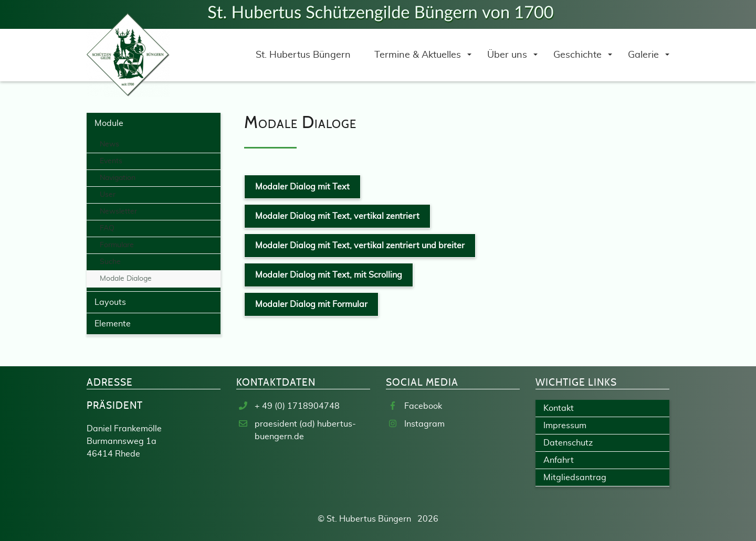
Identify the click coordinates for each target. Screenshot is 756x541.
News (109, 144)
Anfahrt (559, 460)
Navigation (118, 178)
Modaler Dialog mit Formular (311, 304)
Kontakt (559, 408)
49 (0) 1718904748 (301, 406)
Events (111, 161)
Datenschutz (568, 443)
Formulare (117, 245)
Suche (110, 262)
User (108, 195)
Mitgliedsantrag (575, 478)
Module (109, 123)
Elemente (113, 324)
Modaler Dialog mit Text (302, 187)
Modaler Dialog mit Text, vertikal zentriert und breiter (360, 246)
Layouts (110, 302)
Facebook (423, 406)
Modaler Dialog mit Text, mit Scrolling (329, 275)
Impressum (565, 426)
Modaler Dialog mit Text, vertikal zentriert (337, 216)
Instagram (424, 424)
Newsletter (118, 211)
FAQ (107, 228)
